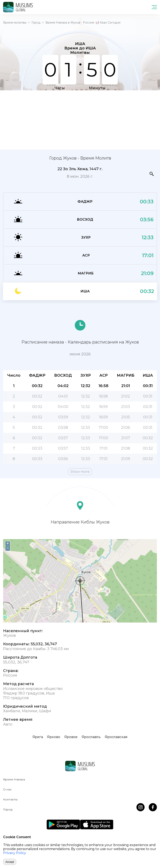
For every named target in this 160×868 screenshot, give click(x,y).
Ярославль (91, 737)
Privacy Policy (15, 853)
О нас (7, 789)
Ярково (54, 737)
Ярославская (116, 737)
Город (36, 23)
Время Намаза (14, 779)
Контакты (10, 799)
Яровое (71, 737)
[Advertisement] (80, 120)
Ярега (38, 737)
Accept (10, 862)
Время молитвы (15, 23)
